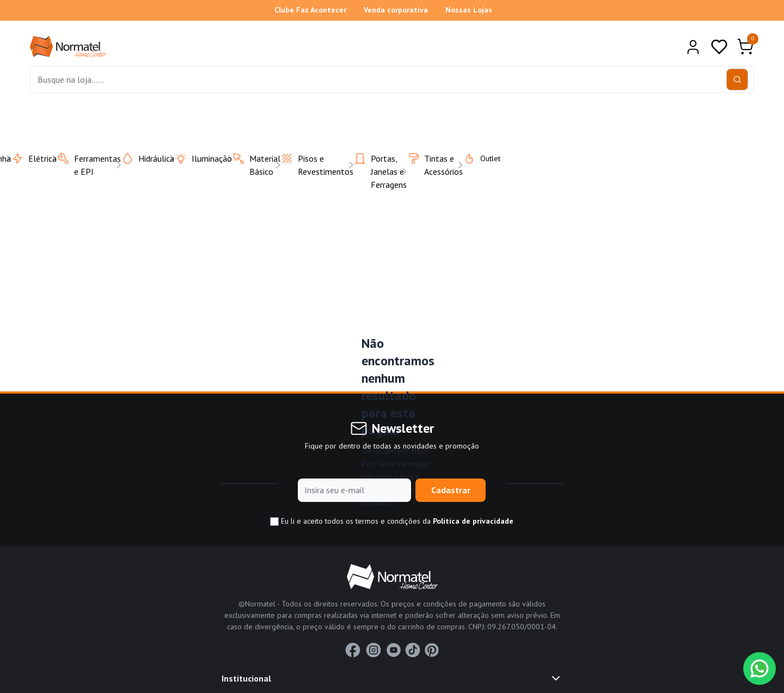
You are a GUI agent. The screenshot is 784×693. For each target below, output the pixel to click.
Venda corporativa (396, 10)
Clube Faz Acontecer (310, 10)
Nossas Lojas (469, 10)
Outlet (475, 158)
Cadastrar (451, 490)
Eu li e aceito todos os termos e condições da (392, 521)
